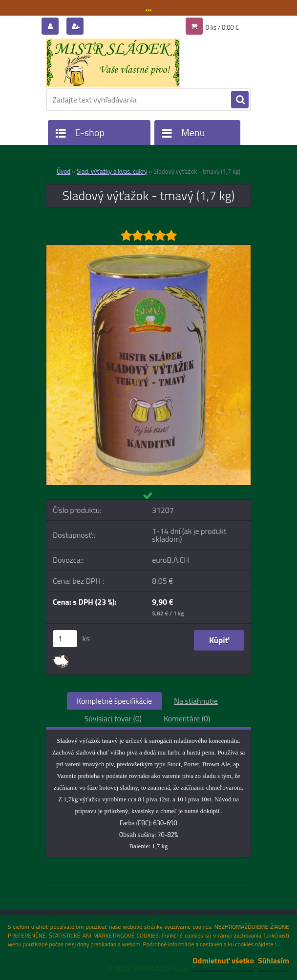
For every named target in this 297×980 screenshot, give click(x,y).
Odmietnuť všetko (223, 960)
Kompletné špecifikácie (114, 701)
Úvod (64, 171)
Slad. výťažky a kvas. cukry (112, 171)
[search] (240, 100)
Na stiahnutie (196, 701)
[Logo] (113, 63)
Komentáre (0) (187, 718)
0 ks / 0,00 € (222, 27)
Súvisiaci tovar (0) (113, 718)
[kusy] (65, 639)
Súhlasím (274, 960)
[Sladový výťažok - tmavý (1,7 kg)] (148, 249)
